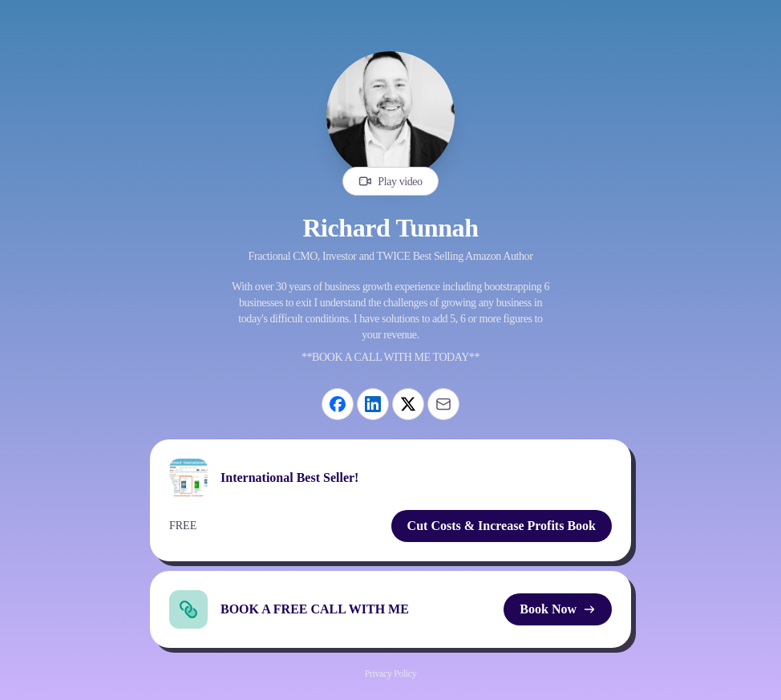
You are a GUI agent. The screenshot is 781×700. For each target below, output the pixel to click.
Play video (390, 181)
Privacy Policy (390, 674)
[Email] (443, 404)
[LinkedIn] (373, 404)
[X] (408, 404)
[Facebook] (338, 404)
